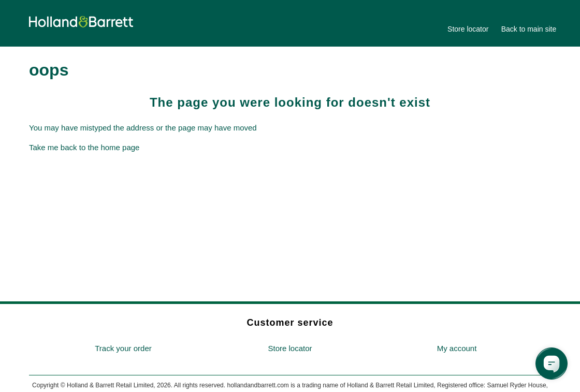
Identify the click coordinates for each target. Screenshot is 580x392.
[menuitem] (123, 349)
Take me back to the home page (84, 147)
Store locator (468, 29)
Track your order (123, 348)
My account (457, 348)
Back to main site (529, 29)
